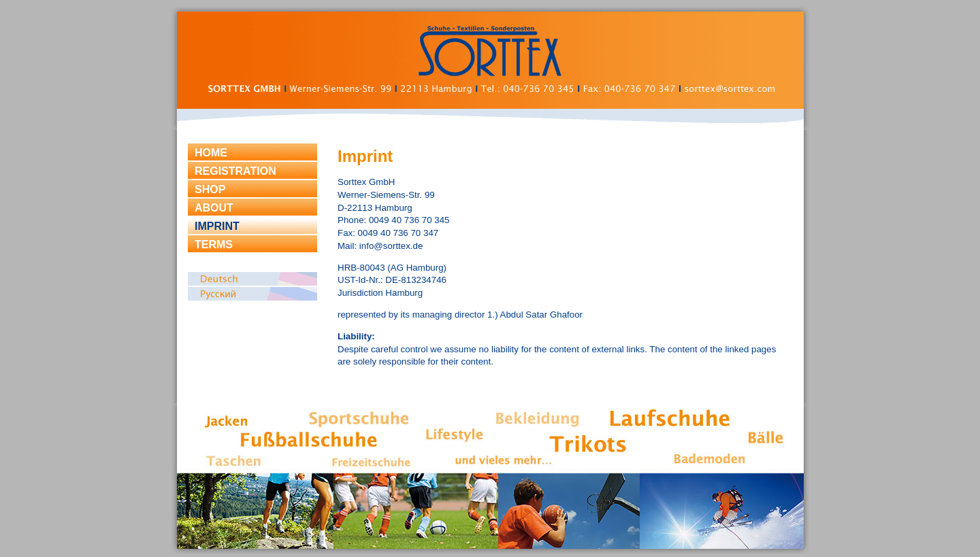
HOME (211, 153)
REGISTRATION (235, 171)
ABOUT (214, 208)
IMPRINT (217, 226)
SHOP (210, 189)
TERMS (214, 244)
